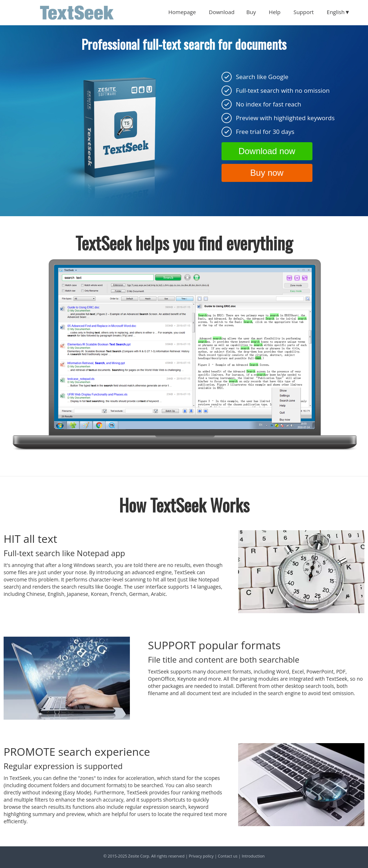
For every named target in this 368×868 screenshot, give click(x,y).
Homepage (182, 12)
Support (303, 12)
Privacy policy (201, 856)
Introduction (253, 856)
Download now (267, 151)
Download (222, 12)
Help (275, 12)
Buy (251, 12)
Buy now (267, 173)
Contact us (228, 856)
